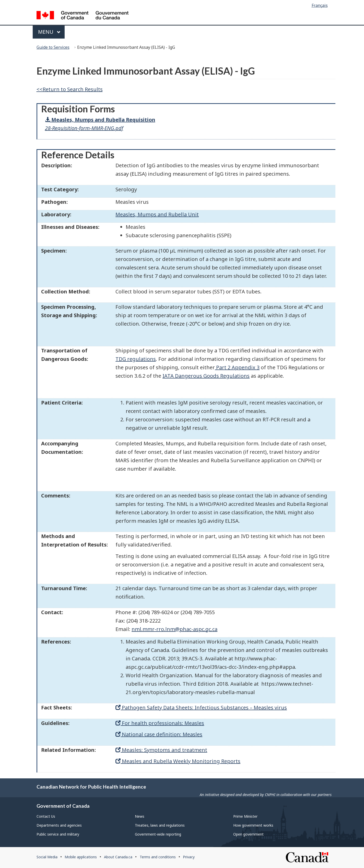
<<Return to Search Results (70, 89)
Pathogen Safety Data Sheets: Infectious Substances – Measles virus (201, 708)
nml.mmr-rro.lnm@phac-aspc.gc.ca (174, 629)
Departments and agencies (59, 825)
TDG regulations (136, 359)
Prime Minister (245, 816)
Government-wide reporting (158, 834)
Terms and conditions (158, 857)
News (140, 816)
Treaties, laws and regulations (160, 825)
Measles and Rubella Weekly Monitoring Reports (178, 761)
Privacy (189, 857)
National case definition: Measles (159, 734)
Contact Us (46, 816)
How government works (253, 825)
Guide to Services (53, 47)
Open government (248, 834)
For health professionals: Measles (160, 723)
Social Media (47, 857)
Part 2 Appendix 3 (237, 367)
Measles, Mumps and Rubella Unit (157, 214)
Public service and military (58, 834)
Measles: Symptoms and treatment (161, 750)
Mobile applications (81, 857)
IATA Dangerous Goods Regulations (206, 376)
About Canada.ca (118, 857)
